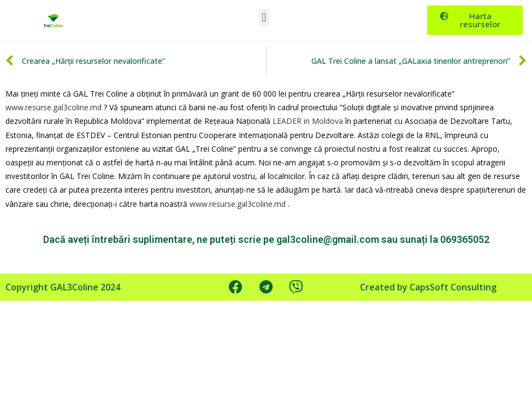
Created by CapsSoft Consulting (428, 287)
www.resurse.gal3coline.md (54, 107)
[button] (264, 18)
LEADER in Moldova (308, 121)
